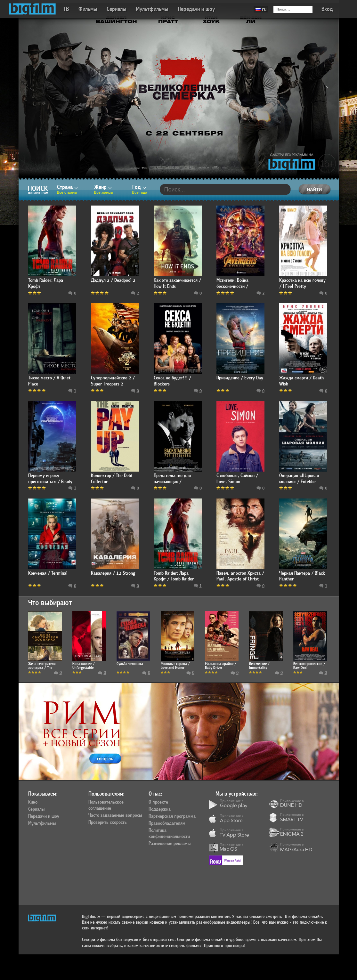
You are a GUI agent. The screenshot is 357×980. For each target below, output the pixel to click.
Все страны (67, 192)
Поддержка (160, 809)
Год (139, 187)
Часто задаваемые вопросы (115, 815)
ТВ (66, 9)
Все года (140, 192)
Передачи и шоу (196, 9)
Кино (33, 802)
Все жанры (104, 192)
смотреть (105, 759)
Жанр (103, 187)
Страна (67, 187)
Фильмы (88, 9)
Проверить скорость (108, 822)
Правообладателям (167, 823)
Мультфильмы (152, 9)
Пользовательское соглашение (106, 805)
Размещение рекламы (170, 844)
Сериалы (116, 9)
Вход (327, 9)
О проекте (158, 802)
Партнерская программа (172, 816)
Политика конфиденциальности (169, 834)
